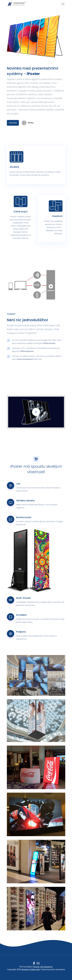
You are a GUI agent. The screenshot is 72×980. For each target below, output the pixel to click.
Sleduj (27, 123)
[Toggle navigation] (63, 4)
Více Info (13, 123)
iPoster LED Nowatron (43, 967)
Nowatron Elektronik (31, 969)
